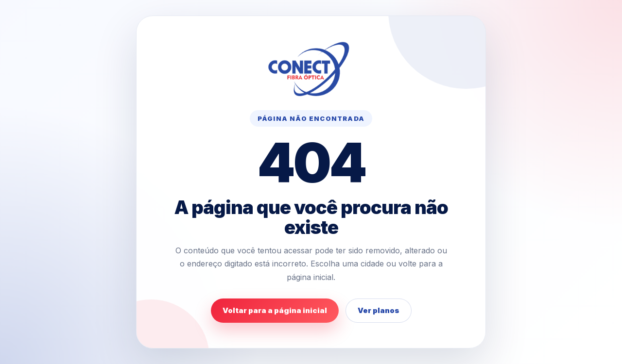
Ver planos (379, 310)
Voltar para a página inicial (275, 310)
